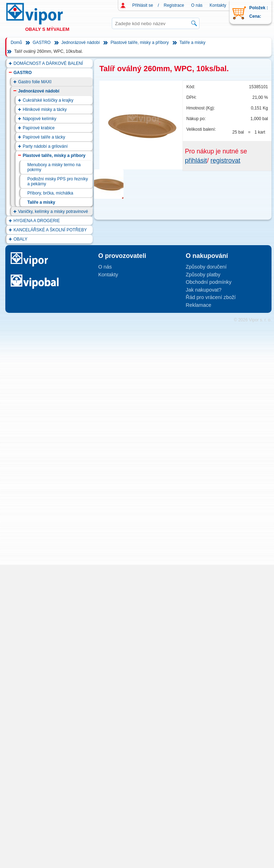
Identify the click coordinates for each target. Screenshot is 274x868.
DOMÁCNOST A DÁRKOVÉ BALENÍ (48, 63)
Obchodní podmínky (209, 282)
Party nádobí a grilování (45, 146)
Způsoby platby (203, 275)
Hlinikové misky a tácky (45, 109)
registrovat (225, 160)
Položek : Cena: (259, 12)
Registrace (174, 5)
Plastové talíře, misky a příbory (139, 43)
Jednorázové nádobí (81, 43)
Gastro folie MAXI (35, 82)
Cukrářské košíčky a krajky (48, 100)
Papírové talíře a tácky (44, 137)
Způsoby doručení (206, 267)
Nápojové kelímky (40, 119)
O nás (197, 5)
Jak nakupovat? (204, 290)
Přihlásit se (143, 5)
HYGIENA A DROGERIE (37, 221)
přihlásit (196, 160)
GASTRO (42, 43)
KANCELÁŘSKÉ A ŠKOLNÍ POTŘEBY (50, 230)
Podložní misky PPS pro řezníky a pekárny (58, 181)
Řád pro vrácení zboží (211, 297)
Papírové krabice (39, 128)
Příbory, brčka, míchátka (50, 193)
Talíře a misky (193, 43)
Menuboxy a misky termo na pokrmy (54, 167)
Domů (16, 43)
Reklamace (198, 305)
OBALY (20, 239)
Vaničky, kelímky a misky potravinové (53, 212)
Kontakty (218, 5)
